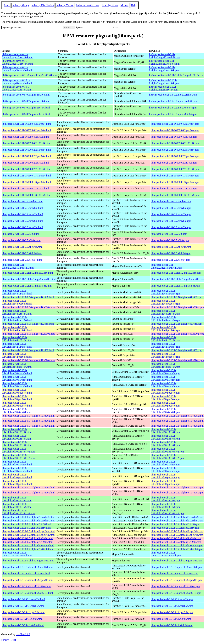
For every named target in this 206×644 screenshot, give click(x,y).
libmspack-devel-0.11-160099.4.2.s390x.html (25, 137)
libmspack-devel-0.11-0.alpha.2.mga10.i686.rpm (176, 273)
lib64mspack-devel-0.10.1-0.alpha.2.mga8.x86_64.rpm (164, 88)
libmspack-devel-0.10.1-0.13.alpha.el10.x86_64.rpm (165, 499)
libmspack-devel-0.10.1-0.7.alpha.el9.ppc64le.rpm (177, 531)
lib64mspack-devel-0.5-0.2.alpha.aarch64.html (26, 95)
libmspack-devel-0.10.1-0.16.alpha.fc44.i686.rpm (176, 297)
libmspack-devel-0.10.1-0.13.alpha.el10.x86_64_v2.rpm (167, 512)
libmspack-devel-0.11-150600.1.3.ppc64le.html (26, 182)
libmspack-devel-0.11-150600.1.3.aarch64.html (26, 176)
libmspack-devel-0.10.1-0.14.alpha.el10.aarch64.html (17, 372)
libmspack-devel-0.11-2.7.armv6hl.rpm (171, 221)
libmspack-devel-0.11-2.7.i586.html (20, 234)
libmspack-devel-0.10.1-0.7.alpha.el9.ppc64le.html (28, 531)
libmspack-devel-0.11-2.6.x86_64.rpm (171, 253)
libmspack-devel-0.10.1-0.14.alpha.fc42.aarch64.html (17, 345)
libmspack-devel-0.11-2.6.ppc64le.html (22, 247)
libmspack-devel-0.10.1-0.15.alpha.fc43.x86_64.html (17, 339)
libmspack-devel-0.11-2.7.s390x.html (21, 240)
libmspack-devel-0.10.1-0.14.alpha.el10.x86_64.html (17, 431)
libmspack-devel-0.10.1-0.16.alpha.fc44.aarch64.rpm (165, 292)
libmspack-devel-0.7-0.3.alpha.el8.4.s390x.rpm (175, 586)
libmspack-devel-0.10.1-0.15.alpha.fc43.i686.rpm (176, 324)
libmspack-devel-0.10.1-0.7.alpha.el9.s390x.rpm (176, 538)
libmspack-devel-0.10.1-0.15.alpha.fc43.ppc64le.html (17, 329)
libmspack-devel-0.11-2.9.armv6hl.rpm (171, 208)
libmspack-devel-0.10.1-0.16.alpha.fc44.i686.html (28, 297)
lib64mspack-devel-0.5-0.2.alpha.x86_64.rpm (173, 108)
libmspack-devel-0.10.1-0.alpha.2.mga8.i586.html (28, 561)
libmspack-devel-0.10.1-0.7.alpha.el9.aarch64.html (28, 517)
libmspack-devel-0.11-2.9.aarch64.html (22, 201)
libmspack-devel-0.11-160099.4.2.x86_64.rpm (175, 143)
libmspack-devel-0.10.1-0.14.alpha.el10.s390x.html (28, 416)
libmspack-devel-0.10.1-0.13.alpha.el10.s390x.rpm (177, 488)
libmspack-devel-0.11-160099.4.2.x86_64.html (26, 143)
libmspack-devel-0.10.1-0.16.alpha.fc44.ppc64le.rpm (166, 302)
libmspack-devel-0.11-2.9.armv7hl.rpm (171, 214)
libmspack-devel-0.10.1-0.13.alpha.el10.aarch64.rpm (165, 463)
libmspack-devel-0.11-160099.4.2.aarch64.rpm (175, 124)
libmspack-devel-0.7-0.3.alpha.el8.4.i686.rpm (174, 573)
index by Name (110, 5)
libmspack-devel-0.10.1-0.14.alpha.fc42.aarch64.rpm (165, 345)
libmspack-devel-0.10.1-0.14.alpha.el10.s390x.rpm (177, 416)
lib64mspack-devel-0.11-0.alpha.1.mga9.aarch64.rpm (164, 69)
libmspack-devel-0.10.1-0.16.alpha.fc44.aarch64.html (17, 292)
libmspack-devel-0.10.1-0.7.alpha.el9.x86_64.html (28, 545)
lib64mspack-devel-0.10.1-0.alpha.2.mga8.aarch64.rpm (164, 82)
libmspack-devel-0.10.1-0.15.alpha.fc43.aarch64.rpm (165, 319)
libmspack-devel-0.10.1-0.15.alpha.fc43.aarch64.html (17, 319)
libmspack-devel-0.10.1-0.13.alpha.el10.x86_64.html (17, 499)
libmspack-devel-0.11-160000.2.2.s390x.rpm (174, 163)
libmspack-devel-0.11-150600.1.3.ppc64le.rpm (175, 182)
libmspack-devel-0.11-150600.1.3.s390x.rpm (174, 189)
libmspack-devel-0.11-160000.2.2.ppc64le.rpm (175, 156)
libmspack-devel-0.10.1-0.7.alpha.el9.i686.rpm (175, 524)
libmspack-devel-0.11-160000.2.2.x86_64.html (26, 169)
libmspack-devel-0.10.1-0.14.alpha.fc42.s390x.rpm (177, 360)
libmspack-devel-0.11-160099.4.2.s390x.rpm (174, 137)
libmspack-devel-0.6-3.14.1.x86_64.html (23, 625)
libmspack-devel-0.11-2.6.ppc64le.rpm (171, 247)
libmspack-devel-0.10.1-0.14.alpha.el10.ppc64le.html (17, 391)
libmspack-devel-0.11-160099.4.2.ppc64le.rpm (175, 130)
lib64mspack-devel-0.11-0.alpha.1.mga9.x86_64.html (30, 75)
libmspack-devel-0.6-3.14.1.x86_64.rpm (172, 625)
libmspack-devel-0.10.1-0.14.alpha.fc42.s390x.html (29, 360)
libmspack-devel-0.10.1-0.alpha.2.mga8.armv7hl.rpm (166, 554)
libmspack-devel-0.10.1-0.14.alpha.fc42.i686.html (28, 350)
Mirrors (125, 5)
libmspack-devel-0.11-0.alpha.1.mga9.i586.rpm (175, 286)
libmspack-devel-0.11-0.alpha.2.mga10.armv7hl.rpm (166, 266)
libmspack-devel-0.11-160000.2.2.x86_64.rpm (175, 169)
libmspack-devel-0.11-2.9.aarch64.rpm (171, 201)
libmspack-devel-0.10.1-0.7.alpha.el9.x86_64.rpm (177, 545)
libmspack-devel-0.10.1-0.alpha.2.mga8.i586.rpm (176, 561)
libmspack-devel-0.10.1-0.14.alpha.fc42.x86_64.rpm (165, 365)
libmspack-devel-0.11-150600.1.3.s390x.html (25, 189)
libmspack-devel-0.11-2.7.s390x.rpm (170, 240)
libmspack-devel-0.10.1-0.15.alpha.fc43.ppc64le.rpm (166, 329)
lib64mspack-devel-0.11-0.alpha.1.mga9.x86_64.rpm (177, 75)
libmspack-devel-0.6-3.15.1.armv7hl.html (23, 599)
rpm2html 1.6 (23, 634)
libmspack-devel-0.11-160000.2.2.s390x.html (25, 163)
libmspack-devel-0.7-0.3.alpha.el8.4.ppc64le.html (28, 580)
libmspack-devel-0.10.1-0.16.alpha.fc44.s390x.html (29, 307)
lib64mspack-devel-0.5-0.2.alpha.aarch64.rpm (173, 95)
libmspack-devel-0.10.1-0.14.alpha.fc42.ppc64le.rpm (166, 355)
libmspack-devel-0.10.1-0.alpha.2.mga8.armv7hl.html (17, 554)
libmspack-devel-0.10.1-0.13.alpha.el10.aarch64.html (17, 463)
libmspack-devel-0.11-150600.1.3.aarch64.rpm (175, 176)
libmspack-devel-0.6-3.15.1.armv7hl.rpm (172, 599)
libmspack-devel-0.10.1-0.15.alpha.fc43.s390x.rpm (177, 334)
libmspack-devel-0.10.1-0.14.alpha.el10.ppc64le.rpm (165, 391)
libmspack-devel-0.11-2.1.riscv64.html (22, 260)
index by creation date (88, 5)
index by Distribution (43, 5)
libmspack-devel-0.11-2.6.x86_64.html (22, 253)
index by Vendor (65, 5)
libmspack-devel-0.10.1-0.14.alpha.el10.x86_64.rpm (165, 431)
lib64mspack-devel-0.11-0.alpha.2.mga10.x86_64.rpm (164, 62)
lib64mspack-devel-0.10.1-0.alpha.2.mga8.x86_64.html (17, 88)
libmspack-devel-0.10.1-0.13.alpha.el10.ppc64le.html (17, 476)
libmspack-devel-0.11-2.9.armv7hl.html (22, 214)
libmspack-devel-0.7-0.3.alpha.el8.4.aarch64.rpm (176, 567)
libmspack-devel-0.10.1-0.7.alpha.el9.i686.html (26, 524)
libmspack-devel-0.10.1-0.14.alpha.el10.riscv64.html (17, 411)
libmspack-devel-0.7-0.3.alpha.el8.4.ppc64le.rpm (176, 580)
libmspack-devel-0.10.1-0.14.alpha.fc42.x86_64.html (17, 365)
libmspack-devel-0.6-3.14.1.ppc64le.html (23, 612)
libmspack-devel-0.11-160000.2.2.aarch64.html (26, 150)
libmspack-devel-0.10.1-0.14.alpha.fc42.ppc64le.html (17, 355)
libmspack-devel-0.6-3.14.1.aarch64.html (23, 606)
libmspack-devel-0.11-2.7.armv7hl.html (22, 227)
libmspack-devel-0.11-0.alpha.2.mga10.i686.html (27, 273)
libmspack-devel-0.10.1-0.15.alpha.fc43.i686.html (28, 324)
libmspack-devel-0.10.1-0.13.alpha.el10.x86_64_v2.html (19, 512)
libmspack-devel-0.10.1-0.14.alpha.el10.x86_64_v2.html (19, 450)
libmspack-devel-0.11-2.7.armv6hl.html (22, 221)
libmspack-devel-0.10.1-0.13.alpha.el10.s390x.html (28, 488)
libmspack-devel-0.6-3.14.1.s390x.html (22, 619)
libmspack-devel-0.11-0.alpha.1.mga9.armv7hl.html (29, 279)
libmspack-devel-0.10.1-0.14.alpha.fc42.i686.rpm (176, 350)
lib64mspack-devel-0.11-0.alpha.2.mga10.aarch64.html (17, 56)
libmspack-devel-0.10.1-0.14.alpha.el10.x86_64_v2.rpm (167, 450)
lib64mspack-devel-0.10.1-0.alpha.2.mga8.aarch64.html (17, 82)
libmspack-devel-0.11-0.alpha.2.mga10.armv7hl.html (18, 266)
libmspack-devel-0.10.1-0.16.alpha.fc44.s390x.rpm (177, 307)
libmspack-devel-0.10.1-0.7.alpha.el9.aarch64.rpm (177, 517)
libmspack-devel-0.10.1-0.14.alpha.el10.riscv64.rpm (165, 411)
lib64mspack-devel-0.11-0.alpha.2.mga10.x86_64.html (17, 62)
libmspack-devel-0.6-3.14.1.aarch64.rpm (172, 606)
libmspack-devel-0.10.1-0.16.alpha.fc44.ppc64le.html (17, 302)
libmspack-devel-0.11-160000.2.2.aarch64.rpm (175, 150)
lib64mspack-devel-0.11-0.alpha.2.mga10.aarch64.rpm (165, 56)
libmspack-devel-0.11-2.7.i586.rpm (169, 234)
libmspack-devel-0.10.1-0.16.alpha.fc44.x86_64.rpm (165, 312)
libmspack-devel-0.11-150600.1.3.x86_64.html (26, 195)
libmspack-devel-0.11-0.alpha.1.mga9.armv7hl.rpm (177, 279)
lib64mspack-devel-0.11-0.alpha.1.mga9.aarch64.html (17, 69)
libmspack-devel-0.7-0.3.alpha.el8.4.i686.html (26, 573)
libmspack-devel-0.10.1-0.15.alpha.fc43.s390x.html (29, 334)
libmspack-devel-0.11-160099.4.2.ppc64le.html (26, 130)
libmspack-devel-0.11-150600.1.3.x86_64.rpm (175, 195)
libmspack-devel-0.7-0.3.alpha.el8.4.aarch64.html (28, 567)
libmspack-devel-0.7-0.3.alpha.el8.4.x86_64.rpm (176, 593)
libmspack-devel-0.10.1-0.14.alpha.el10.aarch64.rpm (165, 372)
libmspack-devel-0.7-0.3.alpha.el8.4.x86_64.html (27, 593)
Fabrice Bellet (9, 640)
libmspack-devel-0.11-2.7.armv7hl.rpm (171, 227)
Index (7, 5)
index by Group (21, 5)
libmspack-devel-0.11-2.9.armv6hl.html (22, 208)
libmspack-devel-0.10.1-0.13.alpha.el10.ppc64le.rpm (165, 476)
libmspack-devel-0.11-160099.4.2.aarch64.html (26, 124)
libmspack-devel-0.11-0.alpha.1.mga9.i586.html (27, 286)
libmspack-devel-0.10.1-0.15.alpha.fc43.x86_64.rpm (165, 339)
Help (134, 5)
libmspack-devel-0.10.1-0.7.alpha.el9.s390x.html (27, 538)
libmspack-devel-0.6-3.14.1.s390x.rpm (171, 619)
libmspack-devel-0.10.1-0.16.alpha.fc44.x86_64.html (17, 312)
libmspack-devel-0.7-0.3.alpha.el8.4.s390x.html (27, 586)
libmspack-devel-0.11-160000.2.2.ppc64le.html (26, 156)
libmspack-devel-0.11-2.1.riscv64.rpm (170, 260)
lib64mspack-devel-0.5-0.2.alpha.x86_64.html (26, 108)
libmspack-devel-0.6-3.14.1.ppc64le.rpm (172, 612)
